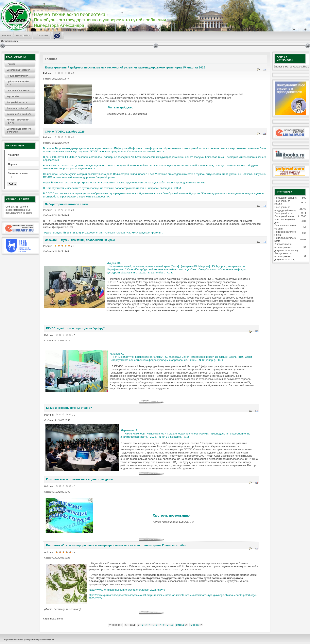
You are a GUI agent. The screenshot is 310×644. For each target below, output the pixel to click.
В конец (195, 625)
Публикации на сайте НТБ (18, 83)
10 (172, 625)
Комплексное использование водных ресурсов (79, 479)
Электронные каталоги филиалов (19, 130)
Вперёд (180, 625)
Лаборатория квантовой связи (66, 204)
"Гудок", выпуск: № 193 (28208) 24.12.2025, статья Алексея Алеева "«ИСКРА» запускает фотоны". (103, 233)
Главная (11, 64)
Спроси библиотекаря (18, 90)
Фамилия (14, 155)
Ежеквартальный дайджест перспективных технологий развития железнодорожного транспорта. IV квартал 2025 (125, 67)
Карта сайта (13, 96)
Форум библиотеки (17, 102)
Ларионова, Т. (129, 430)
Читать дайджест (121, 107)
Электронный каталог (18, 70)
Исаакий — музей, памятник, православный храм (80, 240)
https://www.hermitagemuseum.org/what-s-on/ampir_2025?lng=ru (127, 590)
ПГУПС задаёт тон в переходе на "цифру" (75, 328)
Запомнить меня (18, 173)
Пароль (13, 164)
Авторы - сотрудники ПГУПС (18, 121)
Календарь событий (17, 108)
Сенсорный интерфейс (19, 114)
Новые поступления (17, 76)
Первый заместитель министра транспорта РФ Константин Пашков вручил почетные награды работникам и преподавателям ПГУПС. (125, 183)
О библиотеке (41, 35)
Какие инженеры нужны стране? (69, 408)
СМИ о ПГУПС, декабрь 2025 (65, 132)
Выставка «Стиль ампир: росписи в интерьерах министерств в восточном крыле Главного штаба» (116, 545)
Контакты (7, 35)
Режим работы (23, 35)
